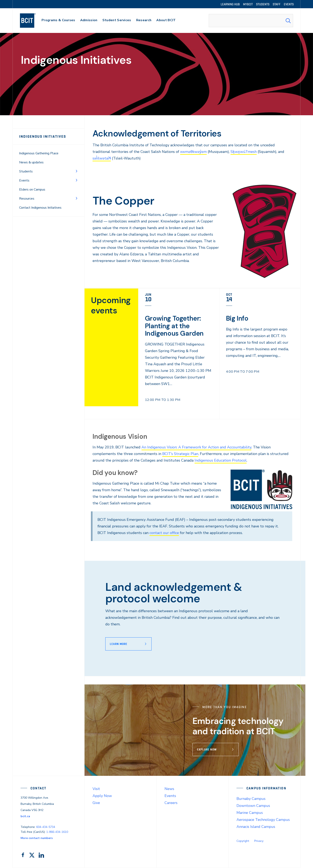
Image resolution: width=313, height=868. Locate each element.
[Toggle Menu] (77, 171)
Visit (96, 789)
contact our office (164, 533)
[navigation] (32, 21)
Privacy (259, 841)
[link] (179, 354)
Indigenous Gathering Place (39, 153)
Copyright (243, 841)
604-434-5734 (46, 827)
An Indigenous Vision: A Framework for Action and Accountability (196, 447)
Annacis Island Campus (256, 827)
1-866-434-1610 (57, 832)
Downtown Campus (253, 806)
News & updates (31, 162)
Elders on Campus (32, 190)
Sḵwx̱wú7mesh (244, 152)
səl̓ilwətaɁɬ (102, 158)
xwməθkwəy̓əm (193, 152)
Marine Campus (250, 813)
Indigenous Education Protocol (221, 460)
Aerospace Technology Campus (263, 820)
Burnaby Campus (251, 799)
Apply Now (102, 796)
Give (96, 803)
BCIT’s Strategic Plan (180, 454)
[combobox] (251, 21)
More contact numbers (37, 838)
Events (24, 180)
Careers (171, 803)
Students (26, 171)
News (169, 789)
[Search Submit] (288, 21)
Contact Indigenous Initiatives (40, 208)
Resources (27, 199)
